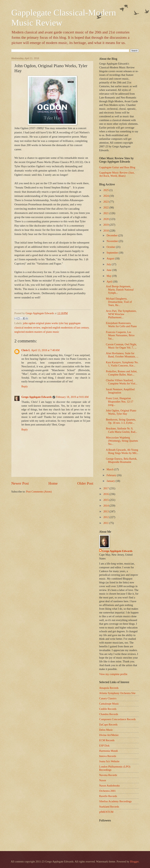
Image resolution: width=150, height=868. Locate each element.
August (111, 259)
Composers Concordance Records (117, 719)
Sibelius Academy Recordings (115, 801)
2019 (106, 225)
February (112, 475)
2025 (106, 190)
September (113, 253)
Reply (25, 386)
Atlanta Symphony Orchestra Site (117, 693)
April (110, 282)
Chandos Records (109, 714)
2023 (106, 202)
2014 (106, 506)
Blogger (134, 862)
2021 (106, 213)
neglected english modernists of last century (65, 328)
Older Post (85, 483)
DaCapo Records (108, 725)
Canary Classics (108, 698)
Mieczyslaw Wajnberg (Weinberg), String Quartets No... (122, 441)
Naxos (103, 780)
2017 (106, 488)
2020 (106, 219)
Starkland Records (109, 807)
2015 (106, 500)
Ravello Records (108, 796)
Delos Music (106, 730)
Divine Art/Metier (109, 735)
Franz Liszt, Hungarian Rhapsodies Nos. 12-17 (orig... (120, 402)
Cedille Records (108, 709)
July (109, 264)
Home (53, 483)
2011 (106, 523)
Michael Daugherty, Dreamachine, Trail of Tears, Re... (119, 302)
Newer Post (20, 483)
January (111, 481)
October (111, 247)
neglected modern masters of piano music (37, 332)
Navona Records (108, 775)
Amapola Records (109, 688)
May (109, 276)
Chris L (26, 350)
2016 (106, 494)
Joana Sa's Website (109, 761)
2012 (106, 517)
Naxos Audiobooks (109, 786)
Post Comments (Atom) (39, 492)
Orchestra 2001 (107, 791)
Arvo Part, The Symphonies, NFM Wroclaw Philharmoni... (121, 314)
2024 (106, 196)
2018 (106, 231)
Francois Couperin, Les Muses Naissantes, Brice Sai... (120, 335)
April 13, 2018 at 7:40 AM (45, 350)
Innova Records (108, 756)
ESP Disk (104, 746)
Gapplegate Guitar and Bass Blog (117, 167)
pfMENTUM (106, 812)
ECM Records (107, 740)
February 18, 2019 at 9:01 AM (72, 397)
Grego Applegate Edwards (37, 397)
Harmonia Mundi (108, 751)
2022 (106, 208)
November (113, 241)
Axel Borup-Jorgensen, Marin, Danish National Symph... (120, 290)
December (112, 235)
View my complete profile (113, 674)
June (109, 270)
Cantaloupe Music (109, 704)
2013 (106, 511)
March (111, 469)
